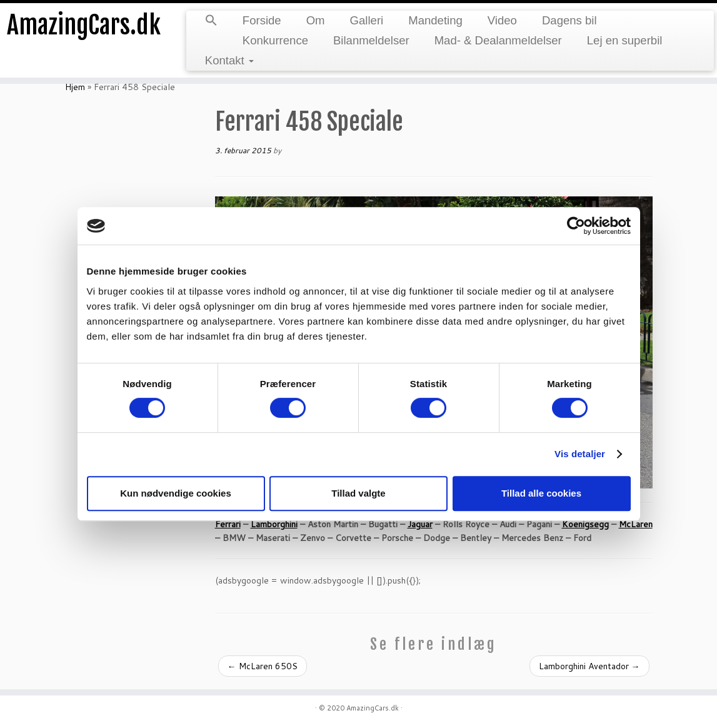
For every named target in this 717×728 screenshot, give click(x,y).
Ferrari (228, 524)
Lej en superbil (625, 40)
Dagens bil (569, 20)
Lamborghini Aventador (589, 666)
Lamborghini (274, 524)
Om (316, 20)
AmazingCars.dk (84, 25)
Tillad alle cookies (541, 493)
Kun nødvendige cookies (176, 493)
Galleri (367, 20)
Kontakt (229, 60)
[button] (211, 21)
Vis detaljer (580, 454)
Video (502, 20)
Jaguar (420, 524)
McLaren (636, 524)
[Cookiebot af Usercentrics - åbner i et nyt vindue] (576, 226)
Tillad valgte (358, 493)
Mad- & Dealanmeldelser (498, 40)
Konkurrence (275, 40)
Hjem (75, 87)
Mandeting (435, 20)
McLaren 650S (263, 666)
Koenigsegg (585, 524)
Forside (262, 20)
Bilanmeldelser (371, 40)
